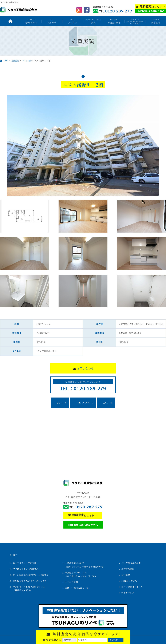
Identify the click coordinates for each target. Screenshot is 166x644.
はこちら (151, 6)
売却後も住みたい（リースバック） (30, 581)
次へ (106, 403)
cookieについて (129, 581)
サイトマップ (128, 593)
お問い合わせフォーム (132, 587)
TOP (6, 61)
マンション (27, 61)
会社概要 (126, 575)
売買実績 (15, 61)
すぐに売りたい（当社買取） (27, 569)
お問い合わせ (85, 368)
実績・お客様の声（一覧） (78, 588)
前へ (60, 403)
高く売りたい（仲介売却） (26, 563)
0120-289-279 (119, 11)
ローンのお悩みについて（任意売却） (31, 575)
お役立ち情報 (114, 21)
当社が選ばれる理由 (131, 563)
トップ (10, 21)
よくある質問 (71, 582)
